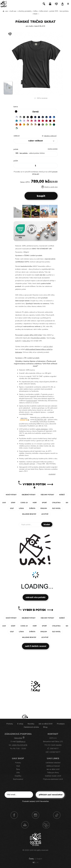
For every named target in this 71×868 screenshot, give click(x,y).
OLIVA (43, 125)
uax (7, 11)
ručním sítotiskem (42, 429)
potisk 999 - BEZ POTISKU (59, 11)
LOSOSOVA (31, 121)
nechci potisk (53, 149)
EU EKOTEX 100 (41, 420)
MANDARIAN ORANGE (17, 125)
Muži (18, 766)
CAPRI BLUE (54, 117)
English (39, 859)
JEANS (35, 117)
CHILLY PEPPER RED (46, 121)
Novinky (31, 724)
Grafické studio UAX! (53, 776)
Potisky (10, 724)
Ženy (18, 769)
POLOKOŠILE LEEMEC (38, 338)
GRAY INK (43, 117)
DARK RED (50, 121)
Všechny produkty (25, 11)
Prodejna (61, 724)
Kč (34, 862)
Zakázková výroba (31, 727)
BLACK (36, 14)
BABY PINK (28, 121)
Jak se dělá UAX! (46, 724)
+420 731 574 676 (19, 745)
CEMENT (20, 117)
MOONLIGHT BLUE (46, 117)
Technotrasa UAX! (46, 825)
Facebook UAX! (14, 815)
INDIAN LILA (39, 121)
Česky (31, 859)
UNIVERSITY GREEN (54, 125)
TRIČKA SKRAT (44, 11)
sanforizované (32, 401)
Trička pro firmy (53, 773)
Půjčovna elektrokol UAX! (53, 779)
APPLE (46, 125)
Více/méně (52, 474)
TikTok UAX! (57, 815)
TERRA (54, 121)
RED (43, 121)
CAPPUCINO (35, 125)
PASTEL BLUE (20, 121)
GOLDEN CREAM (24, 125)
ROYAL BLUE (50, 117)
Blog (45, 727)
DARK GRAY (24, 117)
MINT (17, 128)
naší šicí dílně (48, 347)
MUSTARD (28, 125)
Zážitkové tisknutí (53, 766)
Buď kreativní (18, 779)
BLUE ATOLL (17, 121)
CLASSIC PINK (35, 121)
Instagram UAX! (36, 815)
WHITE (17, 117)
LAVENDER (24, 121)
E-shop (20, 724)
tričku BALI (26, 341)
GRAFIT (28, 117)
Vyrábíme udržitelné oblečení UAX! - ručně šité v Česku (4, 11)
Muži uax (13, 11)
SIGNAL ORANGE (20, 125)
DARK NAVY (39, 117)
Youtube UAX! (25, 825)
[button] (55, 212)
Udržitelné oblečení (53, 763)
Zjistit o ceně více (49, 187)
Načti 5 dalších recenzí (36, 646)
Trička (35, 11)
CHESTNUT (39, 125)
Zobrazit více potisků (35, 597)
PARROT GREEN (50, 125)
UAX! (31, 850)
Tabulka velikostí (50, 136)
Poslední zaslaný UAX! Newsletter (36, 801)
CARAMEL (31, 125)
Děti (18, 773)
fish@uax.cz (21, 742)
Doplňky (18, 776)
